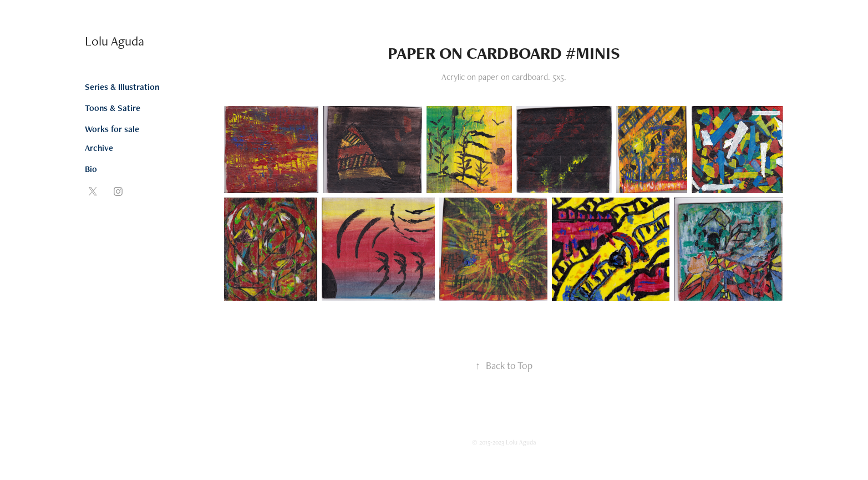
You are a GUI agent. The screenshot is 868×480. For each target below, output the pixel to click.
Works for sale (112, 129)
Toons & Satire (113, 108)
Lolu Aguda (115, 41)
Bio (91, 169)
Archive (99, 148)
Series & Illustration (122, 87)
